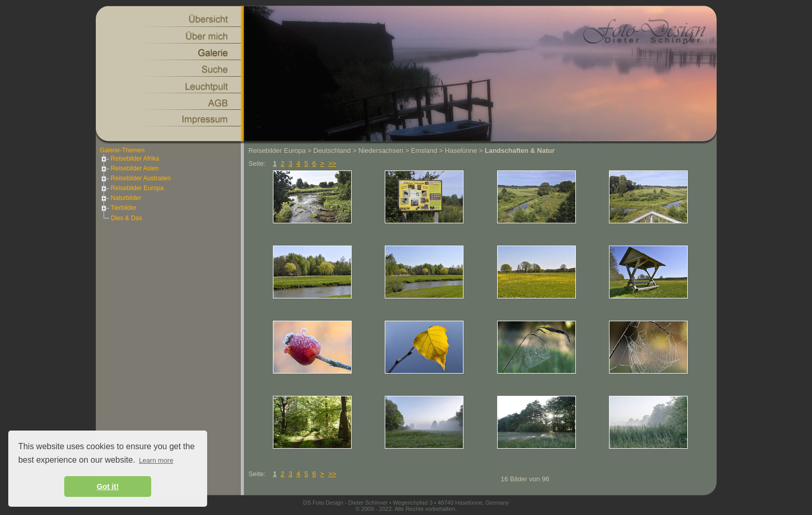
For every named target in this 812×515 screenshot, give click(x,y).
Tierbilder (118, 208)
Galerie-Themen (122, 150)
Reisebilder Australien (135, 178)
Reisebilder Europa (132, 188)
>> (332, 163)
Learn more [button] (156, 460)
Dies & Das (126, 218)
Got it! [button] (108, 487)
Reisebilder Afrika (130, 159)
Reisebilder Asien (129, 168)
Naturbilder (121, 198)
